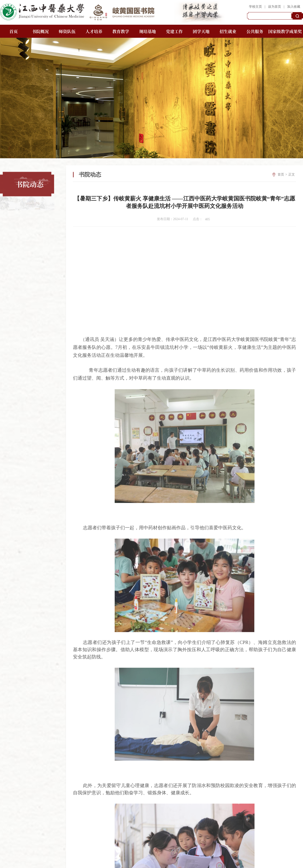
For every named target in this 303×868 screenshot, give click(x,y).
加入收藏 (294, 7)
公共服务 (255, 31)
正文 (292, 181)
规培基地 (148, 31)
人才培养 (94, 31)
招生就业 (228, 31)
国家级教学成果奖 (285, 31)
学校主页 (255, 7)
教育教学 (121, 31)
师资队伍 (67, 31)
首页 (14, 31)
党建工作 (174, 31)
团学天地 (201, 31)
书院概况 (40, 31)
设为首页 (275, 7)
